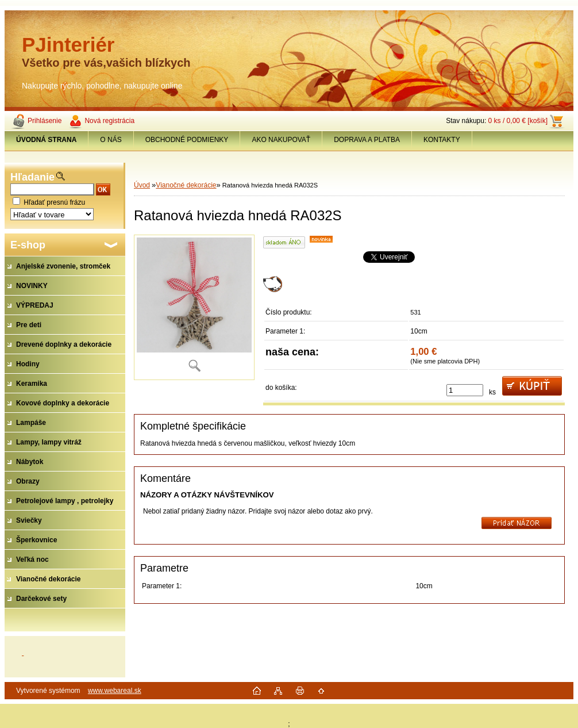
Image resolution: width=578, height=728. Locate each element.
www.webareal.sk (115, 691)
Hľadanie (32, 177)
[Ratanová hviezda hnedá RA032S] (194, 307)
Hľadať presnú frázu (54, 202)
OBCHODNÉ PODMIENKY (187, 140)
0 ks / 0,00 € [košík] (518, 121)
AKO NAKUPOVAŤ (281, 140)
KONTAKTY (442, 140)
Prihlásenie (45, 121)
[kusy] (465, 390)
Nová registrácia (109, 121)
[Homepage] (47, 140)
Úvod (142, 185)
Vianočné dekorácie (186, 185)
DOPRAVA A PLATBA (367, 140)
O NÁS (111, 140)
